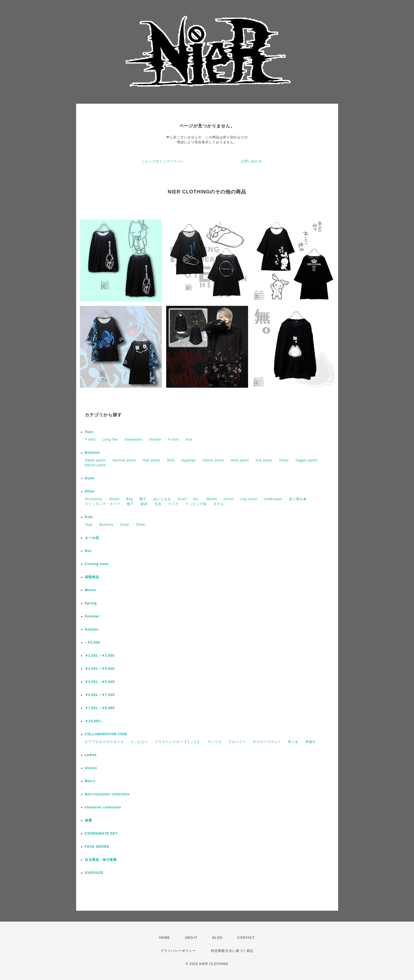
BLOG (217, 938)
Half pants (151, 460)
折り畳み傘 (298, 499)
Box (88, 551)
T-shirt (90, 440)
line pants (264, 460)
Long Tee (110, 440)
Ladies (91, 755)
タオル (219, 504)
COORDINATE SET (101, 833)
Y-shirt (173, 440)
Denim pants (96, 465)
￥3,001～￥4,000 (100, 669)
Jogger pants (306, 460)
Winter (91, 590)
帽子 (143, 499)
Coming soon (97, 564)
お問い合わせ (251, 161)
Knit (189, 440)
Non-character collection (107, 794)
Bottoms (93, 453)
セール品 (92, 538)
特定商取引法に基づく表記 (232, 951)
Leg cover (249, 499)
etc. (196, 499)
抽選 (88, 820)
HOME (165, 938)
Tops (89, 432)
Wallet (212, 499)
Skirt (171, 460)
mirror (229, 499)
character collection (103, 807)
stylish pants (213, 460)
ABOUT (191, 938)
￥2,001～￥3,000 (100, 656)
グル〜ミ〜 (237, 742)
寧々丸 (293, 742)
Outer (90, 478)
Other (284, 460)
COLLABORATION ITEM (106, 734)
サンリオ (215, 742)
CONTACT (246, 938)
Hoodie (155, 440)
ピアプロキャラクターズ (104, 742)
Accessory (94, 499)
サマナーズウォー (267, 742)
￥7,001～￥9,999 (100, 708)
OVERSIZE (94, 873)
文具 (158, 504)
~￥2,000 (93, 643)
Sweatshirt (134, 440)
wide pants (240, 460)
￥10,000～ (94, 721)
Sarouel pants (124, 460)
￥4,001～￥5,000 (100, 682)
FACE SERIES (97, 847)
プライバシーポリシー (178, 951)
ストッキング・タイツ (103, 504)
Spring (91, 603)
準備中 (310, 742)
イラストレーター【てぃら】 (178, 742)
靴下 (130, 504)
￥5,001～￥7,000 (100, 695)
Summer (92, 616)
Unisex (91, 768)
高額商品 (92, 577)
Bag (130, 499)
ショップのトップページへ (163, 161)
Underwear (273, 499)
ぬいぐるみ (162, 499)
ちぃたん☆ (139, 742)
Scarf (182, 499)
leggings (189, 460)
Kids (89, 517)
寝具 (144, 504)
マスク (173, 504)
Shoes (114, 499)
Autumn (92, 629)
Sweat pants (95, 460)
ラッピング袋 (196, 504)
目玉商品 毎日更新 (101, 860)
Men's (90, 781)
